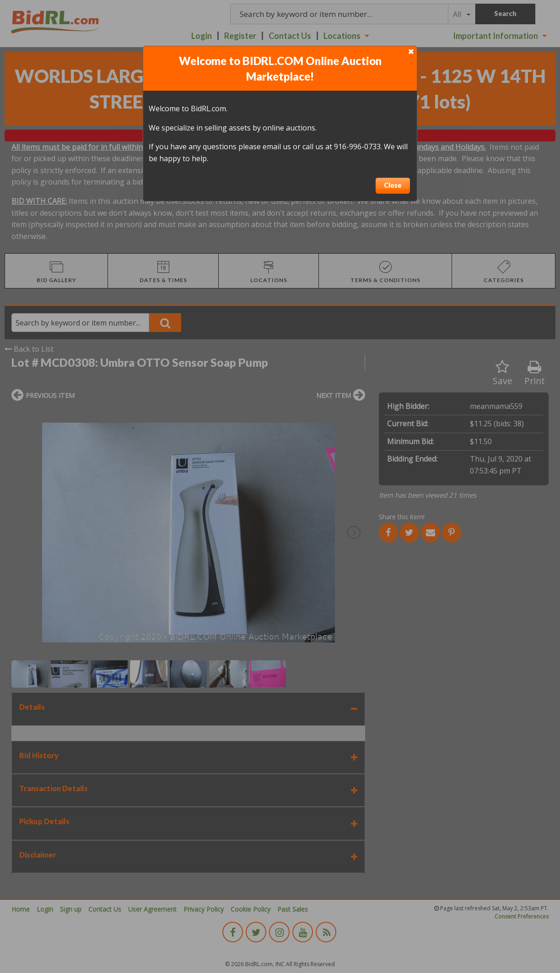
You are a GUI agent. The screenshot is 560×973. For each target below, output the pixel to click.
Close (393, 185)
